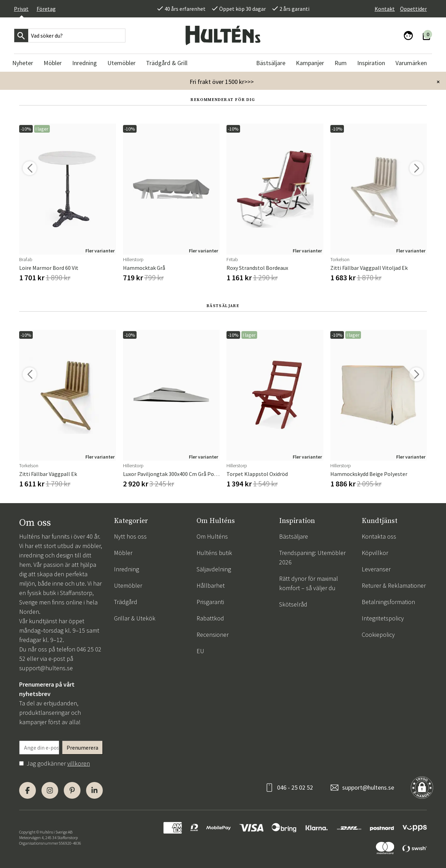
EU (200, 651)
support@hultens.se (46, 668)
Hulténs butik (214, 553)
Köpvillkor (375, 553)
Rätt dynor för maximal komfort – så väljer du (309, 583)
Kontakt (385, 9)
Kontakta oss (379, 536)
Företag (46, 9)
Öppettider (413, 9)
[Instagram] (50, 790)
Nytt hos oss (130, 536)
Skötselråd (293, 604)
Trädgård (126, 602)
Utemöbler (128, 585)
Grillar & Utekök (135, 618)
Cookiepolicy (378, 635)
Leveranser (376, 569)
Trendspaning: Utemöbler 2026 (312, 557)
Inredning (126, 569)
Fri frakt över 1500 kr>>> (222, 82)
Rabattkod (210, 618)
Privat (21, 9)
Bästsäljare (294, 536)
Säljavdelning (214, 569)
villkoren (79, 763)
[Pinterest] (72, 790)
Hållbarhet (211, 585)
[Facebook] (28, 790)
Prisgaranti (210, 602)
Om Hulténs (212, 536)
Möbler (123, 553)
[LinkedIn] (94, 790)
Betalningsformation (388, 602)
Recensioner (213, 635)
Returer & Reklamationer (394, 585)
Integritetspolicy (383, 618)
